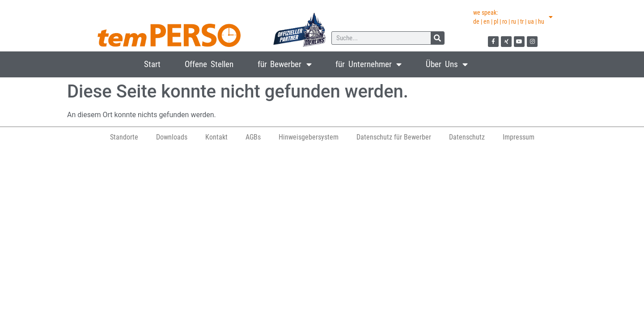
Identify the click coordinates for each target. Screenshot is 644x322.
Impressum (519, 137)
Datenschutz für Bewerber (394, 137)
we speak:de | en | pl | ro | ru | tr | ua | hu (513, 17)
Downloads (172, 137)
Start (152, 64)
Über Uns (447, 64)
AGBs (253, 137)
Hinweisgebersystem (309, 137)
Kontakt (216, 137)
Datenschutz (467, 137)
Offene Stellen (209, 64)
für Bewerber (285, 64)
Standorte (124, 137)
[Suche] (437, 38)
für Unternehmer (369, 64)
